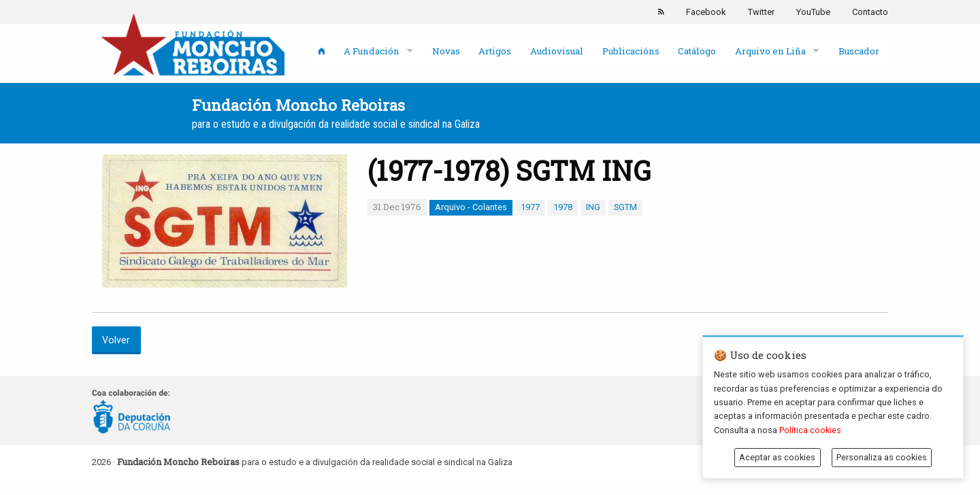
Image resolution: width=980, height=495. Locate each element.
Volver (116, 340)
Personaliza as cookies (882, 457)
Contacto (870, 12)
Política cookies (810, 430)
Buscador (859, 51)
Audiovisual (557, 51)
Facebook (706, 12)
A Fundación (372, 51)
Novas (446, 51)
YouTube (813, 12)
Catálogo (697, 51)
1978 (563, 207)
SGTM (625, 207)
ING (593, 207)
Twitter (761, 12)
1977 (530, 207)
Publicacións (631, 51)
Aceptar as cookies (777, 457)
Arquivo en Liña (770, 51)
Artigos (495, 51)
